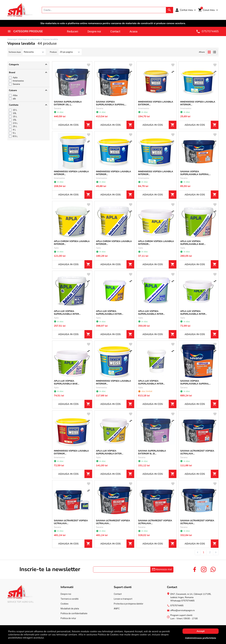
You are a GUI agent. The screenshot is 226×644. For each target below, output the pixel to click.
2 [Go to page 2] (210, 552)
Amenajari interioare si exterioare (24, 39)
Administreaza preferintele (201, 638)
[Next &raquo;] (216, 552)
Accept (201, 631)
